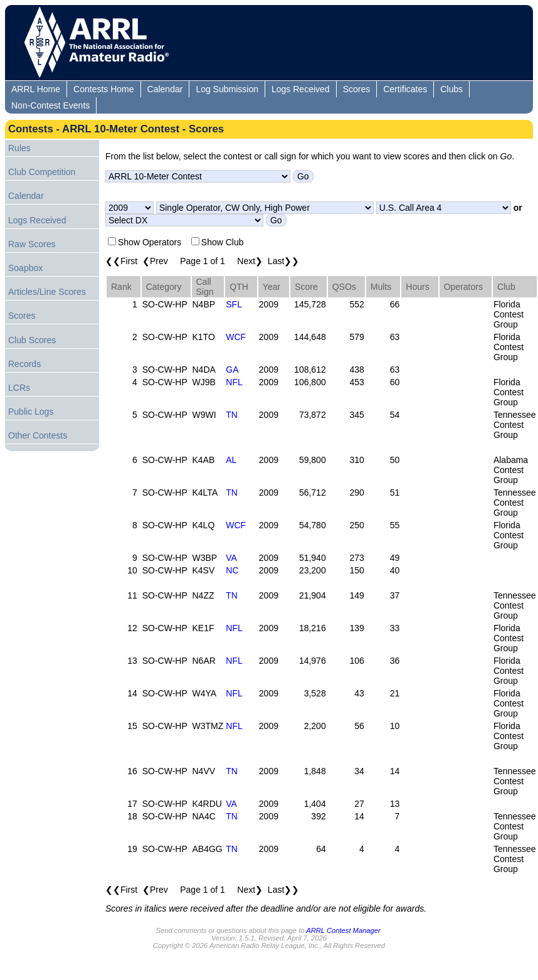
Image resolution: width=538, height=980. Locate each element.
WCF (236, 337)
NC (232, 570)
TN (232, 415)
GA (232, 370)
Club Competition (42, 172)
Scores (357, 89)
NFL (234, 382)
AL (231, 460)
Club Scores (32, 340)
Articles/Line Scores (47, 292)
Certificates (405, 89)
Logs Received (301, 89)
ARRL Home (36, 89)
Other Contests (38, 435)
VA (231, 558)
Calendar (165, 89)
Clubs (451, 89)
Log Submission (227, 89)
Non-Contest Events (50, 105)
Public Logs (31, 412)
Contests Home (103, 89)
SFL (234, 304)
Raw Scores (32, 244)
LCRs (19, 388)
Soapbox (25, 268)
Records (24, 364)
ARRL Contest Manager (343, 930)
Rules (19, 148)
